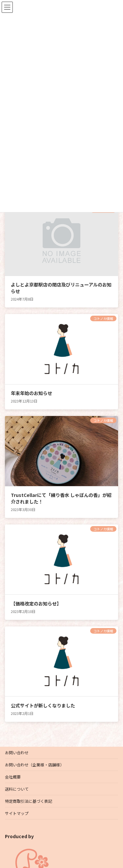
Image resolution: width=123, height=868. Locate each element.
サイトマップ (17, 813)
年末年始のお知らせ (31, 393)
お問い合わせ (17, 752)
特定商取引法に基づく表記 (29, 801)
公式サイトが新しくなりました (43, 705)
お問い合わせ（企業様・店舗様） (34, 765)
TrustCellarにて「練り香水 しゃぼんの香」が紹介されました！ (61, 498)
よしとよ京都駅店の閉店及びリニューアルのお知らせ (61, 288)
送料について (17, 789)
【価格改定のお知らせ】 (36, 603)
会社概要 (13, 777)
